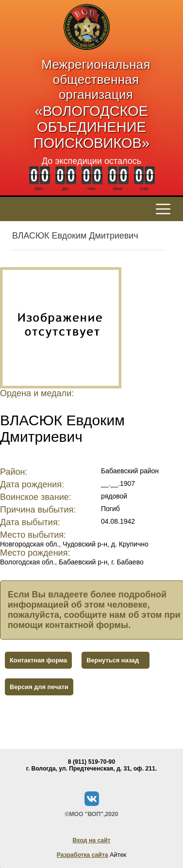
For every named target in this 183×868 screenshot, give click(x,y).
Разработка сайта (83, 855)
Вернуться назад (113, 660)
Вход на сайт (91, 840)
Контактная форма (38, 660)
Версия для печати (39, 687)
